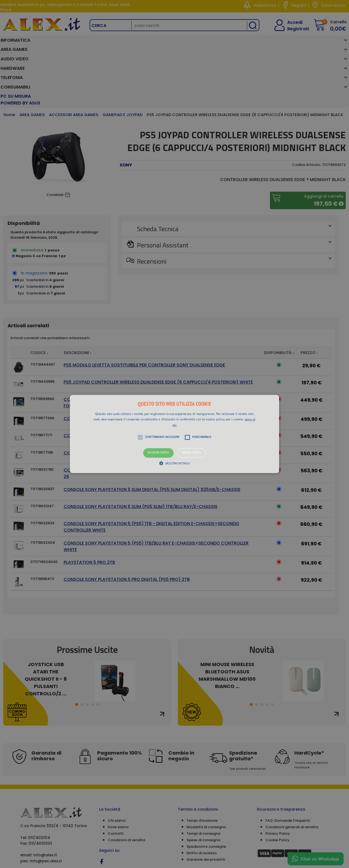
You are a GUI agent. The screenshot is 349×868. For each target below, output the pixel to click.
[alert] (174, 434)
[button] (174, 434)
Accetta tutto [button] (158, 453)
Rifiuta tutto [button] (192, 453)
